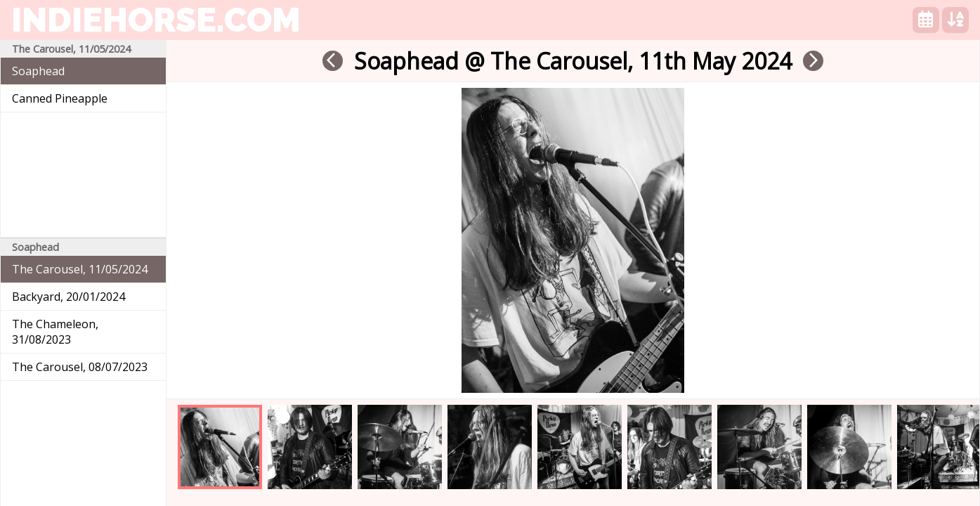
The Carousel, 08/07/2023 (80, 367)
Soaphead (38, 71)
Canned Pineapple (60, 98)
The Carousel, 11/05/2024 (80, 269)
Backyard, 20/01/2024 (68, 297)
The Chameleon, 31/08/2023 (55, 332)
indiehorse (156, 20)
